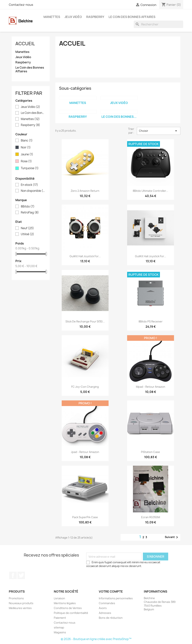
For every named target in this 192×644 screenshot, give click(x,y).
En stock (29, 185)
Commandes (107, 603)
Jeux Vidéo (73, 17)
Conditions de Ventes (68, 608)
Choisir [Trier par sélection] (159, 131)
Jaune (27, 154)
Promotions (16, 598)
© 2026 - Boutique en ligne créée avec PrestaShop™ (96, 639)
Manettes (52, 17)
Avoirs (103, 608)
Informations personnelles (116, 598)
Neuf (27, 228)
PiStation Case (150, 452)
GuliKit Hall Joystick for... (85, 256)
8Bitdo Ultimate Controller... (150, 191)
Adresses (105, 613)
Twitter (21, 575)
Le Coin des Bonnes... (119, 117)
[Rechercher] (158, 24)
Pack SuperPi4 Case (85, 517)
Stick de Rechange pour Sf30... (85, 321)
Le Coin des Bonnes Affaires (132, 17)
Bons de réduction (111, 618)
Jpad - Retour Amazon (85, 452)
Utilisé (27, 234)
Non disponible (33, 191)
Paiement (60, 618)
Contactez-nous (21, 5)
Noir (26, 147)
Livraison (59, 598)
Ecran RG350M (151, 517)
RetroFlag (30, 213)
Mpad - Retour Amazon (151, 387)
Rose (26, 161)
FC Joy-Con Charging (85, 387)
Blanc (27, 141)
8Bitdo (28, 207)
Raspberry (95, 17)
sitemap (59, 627)
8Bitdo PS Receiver (151, 321)
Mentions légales (65, 603)
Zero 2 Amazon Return (85, 191)
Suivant (172, 537)
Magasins (60, 632)
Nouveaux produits (21, 603)
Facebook (13, 575)
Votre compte (111, 591)
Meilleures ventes (20, 608)
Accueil (25, 44)
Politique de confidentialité (71, 613)
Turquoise (30, 168)
